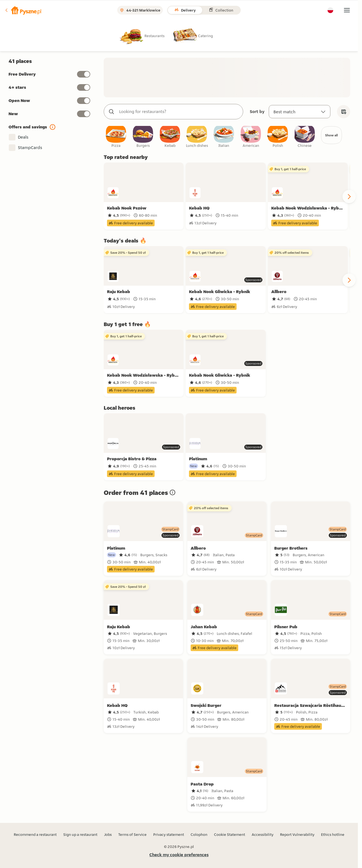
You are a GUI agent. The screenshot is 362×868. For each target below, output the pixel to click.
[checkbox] (116, 138)
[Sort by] (300, 112)
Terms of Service (132, 834)
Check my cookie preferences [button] (179, 855)
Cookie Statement (230, 834)
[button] (23, 10)
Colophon (199, 834)
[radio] (146, 36)
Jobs (108, 834)
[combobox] (179, 112)
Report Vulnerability (297, 834)
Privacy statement (169, 834)
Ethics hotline (333, 834)
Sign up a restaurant (80, 834)
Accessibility (263, 834)
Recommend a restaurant (35, 834)
